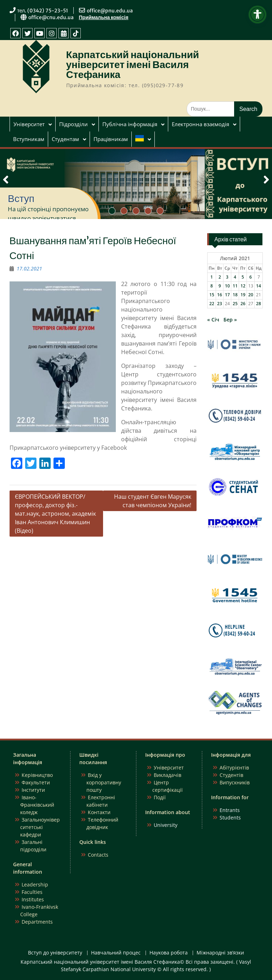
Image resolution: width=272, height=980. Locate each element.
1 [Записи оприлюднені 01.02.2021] (212, 277)
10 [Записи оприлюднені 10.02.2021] (227, 286)
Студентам (65, 139)
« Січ (213, 320)
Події (160, 797)
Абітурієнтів (234, 768)
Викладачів (168, 775)
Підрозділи (73, 124)
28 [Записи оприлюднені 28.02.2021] (259, 304)
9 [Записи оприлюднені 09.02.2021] (220, 286)
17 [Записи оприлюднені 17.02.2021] (227, 295)
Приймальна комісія (104, 17)
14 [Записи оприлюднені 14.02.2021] (259, 286)
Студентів (231, 775)
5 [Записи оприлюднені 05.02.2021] (243, 277)
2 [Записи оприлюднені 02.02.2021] (220, 277)
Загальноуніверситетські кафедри (40, 827)
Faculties (32, 892)
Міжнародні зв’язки (220, 953)
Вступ (21, 198)
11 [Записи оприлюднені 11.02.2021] (235, 286)
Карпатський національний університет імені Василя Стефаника (133, 65)
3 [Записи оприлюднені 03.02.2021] (227, 277)
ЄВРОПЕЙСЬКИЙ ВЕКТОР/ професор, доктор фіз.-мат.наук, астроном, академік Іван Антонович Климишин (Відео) (55, 514)
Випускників (235, 782)
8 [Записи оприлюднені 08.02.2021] (212, 286)
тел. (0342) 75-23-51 (43, 11)
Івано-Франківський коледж (37, 805)
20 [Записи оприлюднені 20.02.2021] (251, 295)
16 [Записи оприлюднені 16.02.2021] (220, 295)
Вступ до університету (55, 953)
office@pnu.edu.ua (110, 11)
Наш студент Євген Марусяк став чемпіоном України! (153, 501)
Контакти (99, 812)
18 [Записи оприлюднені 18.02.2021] (235, 295)
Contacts (98, 855)
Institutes (33, 899)
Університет (29, 124)
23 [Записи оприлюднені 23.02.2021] (220, 304)
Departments (37, 922)
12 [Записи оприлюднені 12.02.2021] (243, 286)
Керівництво (37, 775)
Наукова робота (169, 953)
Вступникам (29, 139)
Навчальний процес (116, 953)
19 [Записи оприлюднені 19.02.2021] (243, 295)
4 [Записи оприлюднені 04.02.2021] (235, 277)
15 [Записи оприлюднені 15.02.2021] (212, 295)
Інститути (33, 790)
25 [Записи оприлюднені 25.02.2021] (235, 304)
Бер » (230, 320)
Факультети (36, 782)
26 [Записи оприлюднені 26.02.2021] (243, 304)
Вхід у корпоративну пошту (104, 782)
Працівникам (111, 139)
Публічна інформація (130, 124)
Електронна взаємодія (200, 124)
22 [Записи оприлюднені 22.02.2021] (212, 304)
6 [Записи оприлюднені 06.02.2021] (251, 277)
